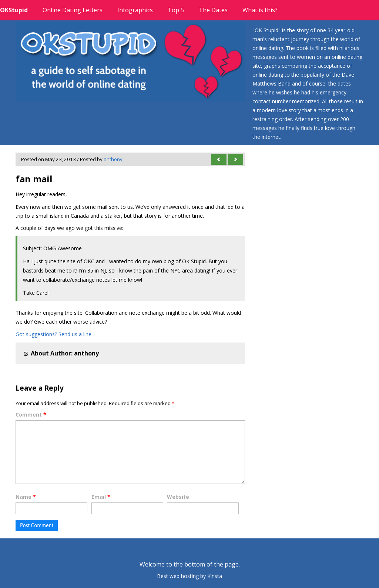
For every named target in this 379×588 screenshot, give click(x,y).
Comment (31, 415)
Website (178, 497)
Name (26, 497)
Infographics (135, 10)
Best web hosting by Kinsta (189, 576)
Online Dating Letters (73, 10)
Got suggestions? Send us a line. (54, 334)
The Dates (213, 10)
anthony (113, 159)
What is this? (260, 10)
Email (101, 497)
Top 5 (176, 10)
